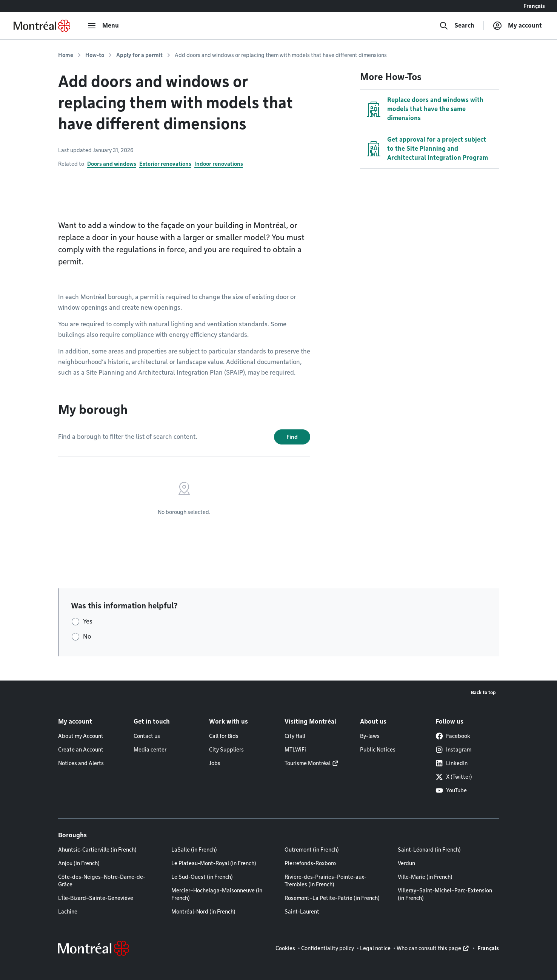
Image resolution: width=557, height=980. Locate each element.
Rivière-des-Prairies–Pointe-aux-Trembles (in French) (325, 881)
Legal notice (375, 948)
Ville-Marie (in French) (425, 877)
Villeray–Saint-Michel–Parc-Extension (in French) (445, 894)
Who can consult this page (429, 948)
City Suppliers (226, 750)
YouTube (451, 790)
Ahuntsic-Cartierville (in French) (97, 850)
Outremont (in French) (312, 850)
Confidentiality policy (328, 948)
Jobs (215, 763)
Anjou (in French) (79, 863)
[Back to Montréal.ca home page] (42, 26)
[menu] (103, 26)
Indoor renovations (219, 164)
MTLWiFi (295, 750)
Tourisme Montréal (308, 763)
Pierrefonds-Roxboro (310, 863)
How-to (95, 55)
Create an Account (81, 750)
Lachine (68, 912)
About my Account (81, 736)
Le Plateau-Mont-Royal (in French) (214, 863)
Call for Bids (224, 736)
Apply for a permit (139, 55)
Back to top (483, 692)
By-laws (370, 736)
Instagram (453, 750)
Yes (88, 621)
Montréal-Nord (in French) (203, 912)
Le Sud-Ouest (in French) (202, 877)
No (87, 637)
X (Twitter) (454, 777)
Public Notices (378, 750)
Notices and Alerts (81, 763)
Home (66, 55)
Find (292, 437)
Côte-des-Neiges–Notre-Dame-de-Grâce (102, 881)
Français (534, 6)
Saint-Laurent (302, 912)
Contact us (147, 736)
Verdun (406, 863)
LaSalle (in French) (194, 850)
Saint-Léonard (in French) (429, 850)
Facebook (453, 736)
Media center (150, 750)
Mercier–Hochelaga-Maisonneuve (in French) (217, 894)
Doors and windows (112, 164)
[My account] (517, 26)
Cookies (285, 948)
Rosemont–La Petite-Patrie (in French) (332, 898)
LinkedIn (452, 763)
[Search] (457, 26)
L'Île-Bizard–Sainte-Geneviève (96, 898)
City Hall (295, 736)
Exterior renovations (165, 164)
